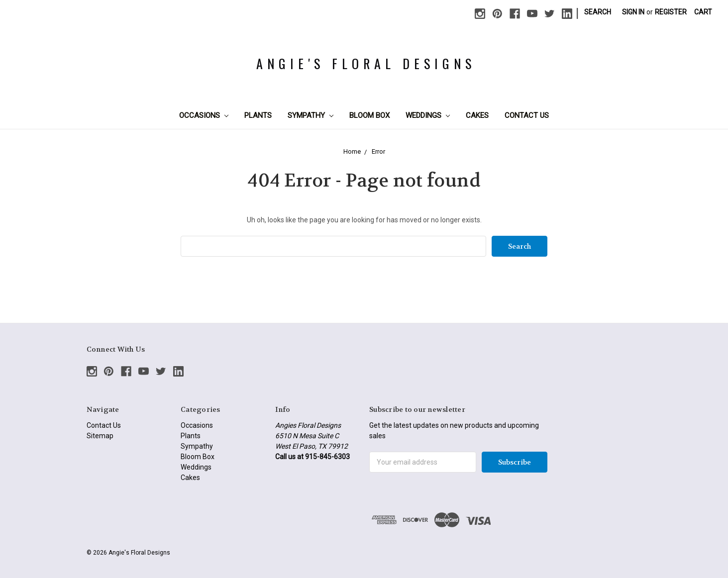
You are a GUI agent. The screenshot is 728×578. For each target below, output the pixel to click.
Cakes (477, 115)
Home (352, 151)
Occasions (204, 115)
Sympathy (311, 115)
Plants (258, 115)
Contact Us (527, 115)
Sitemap (100, 436)
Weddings (428, 115)
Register (671, 12)
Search (598, 12)
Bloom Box (369, 115)
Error (378, 151)
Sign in (633, 12)
